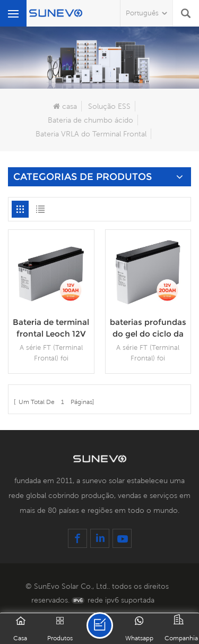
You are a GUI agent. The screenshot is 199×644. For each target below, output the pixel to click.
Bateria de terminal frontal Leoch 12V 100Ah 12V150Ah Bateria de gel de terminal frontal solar (51, 328)
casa (65, 106)
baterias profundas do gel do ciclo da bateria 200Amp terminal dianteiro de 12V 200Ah (148, 328)
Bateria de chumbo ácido (90, 120)
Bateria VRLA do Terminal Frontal (91, 134)
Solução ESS (109, 106)
